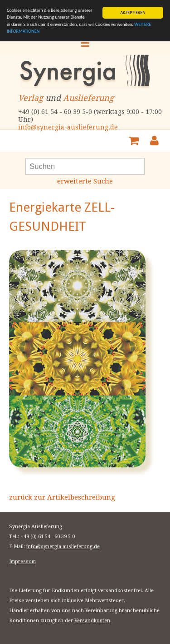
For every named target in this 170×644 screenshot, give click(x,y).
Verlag (31, 98)
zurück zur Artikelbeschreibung (62, 497)
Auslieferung (88, 98)
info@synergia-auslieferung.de (68, 127)
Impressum (22, 562)
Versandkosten (92, 621)
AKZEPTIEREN (133, 12)
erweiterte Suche (85, 181)
